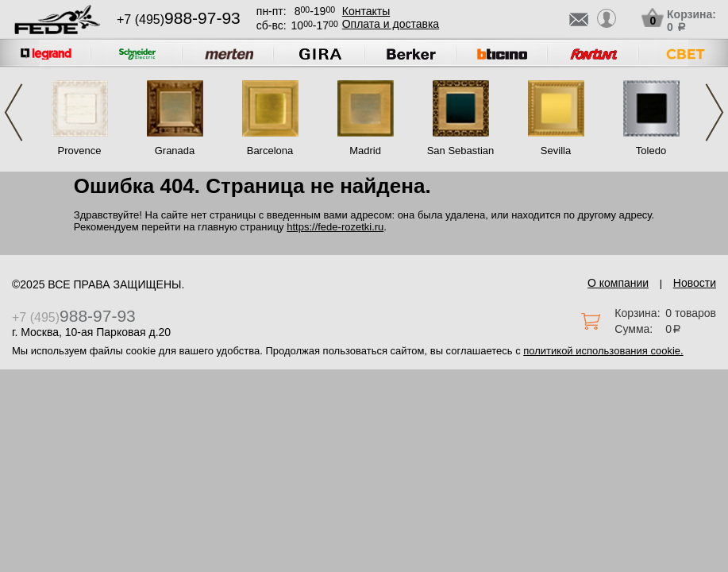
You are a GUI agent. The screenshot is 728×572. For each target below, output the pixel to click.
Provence (80, 151)
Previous (13, 112)
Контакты (366, 11)
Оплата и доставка (391, 24)
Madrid (365, 151)
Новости (695, 283)
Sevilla (556, 151)
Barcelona (270, 151)
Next (715, 112)
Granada (175, 151)
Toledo (651, 151)
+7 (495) (179, 19)
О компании (618, 283)
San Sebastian (461, 151)
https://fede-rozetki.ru (335, 227)
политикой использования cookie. (603, 351)
